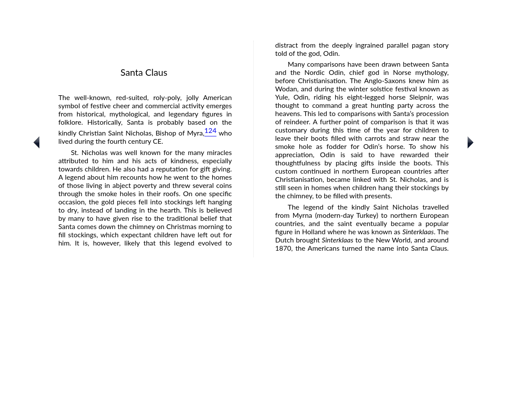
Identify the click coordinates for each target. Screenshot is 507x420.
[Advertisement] (253, 358)
